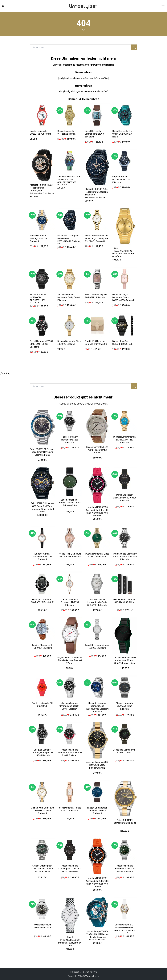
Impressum (75, 972)
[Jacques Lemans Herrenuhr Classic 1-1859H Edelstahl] (125, 850)
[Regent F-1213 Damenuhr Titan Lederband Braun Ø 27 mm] (70, 636)
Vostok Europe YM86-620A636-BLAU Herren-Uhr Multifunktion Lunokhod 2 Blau (97, 936)
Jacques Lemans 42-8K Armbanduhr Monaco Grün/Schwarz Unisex (125, 660)
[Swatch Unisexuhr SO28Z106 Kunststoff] (42, 115)
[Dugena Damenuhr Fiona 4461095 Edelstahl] (70, 326)
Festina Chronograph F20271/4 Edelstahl (42, 647)
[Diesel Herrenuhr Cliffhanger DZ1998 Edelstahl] (97, 115)
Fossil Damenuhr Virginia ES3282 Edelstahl (97, 647)
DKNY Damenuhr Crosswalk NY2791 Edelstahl (70, 602)
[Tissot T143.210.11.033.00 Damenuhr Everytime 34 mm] (70, 915)
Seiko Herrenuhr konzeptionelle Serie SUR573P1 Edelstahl (97, 602)
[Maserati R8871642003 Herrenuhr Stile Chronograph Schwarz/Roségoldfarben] (42, 165)
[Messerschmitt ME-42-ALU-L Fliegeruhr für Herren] (97, 426)
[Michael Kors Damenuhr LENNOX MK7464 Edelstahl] (42, 792)
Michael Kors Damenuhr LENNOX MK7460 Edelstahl (125, 440)
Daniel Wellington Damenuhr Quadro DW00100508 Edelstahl (124, 297)
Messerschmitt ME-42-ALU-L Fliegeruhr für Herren (97, 450)
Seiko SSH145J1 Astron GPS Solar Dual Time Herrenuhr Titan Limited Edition (42, 508)
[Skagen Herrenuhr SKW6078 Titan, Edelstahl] (125, 688)
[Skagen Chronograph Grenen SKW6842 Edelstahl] (97, 792)
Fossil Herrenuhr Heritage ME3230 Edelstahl (38, 238)
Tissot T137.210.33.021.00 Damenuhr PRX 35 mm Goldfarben (123, 252)
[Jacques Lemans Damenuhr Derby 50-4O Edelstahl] (70, 279)
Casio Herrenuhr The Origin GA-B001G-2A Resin (122, 134)
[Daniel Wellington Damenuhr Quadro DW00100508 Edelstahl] (125, 279)
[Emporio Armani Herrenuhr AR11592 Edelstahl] (125, 161)
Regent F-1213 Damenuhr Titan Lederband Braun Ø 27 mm (70, 660)
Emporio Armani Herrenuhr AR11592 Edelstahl (122, 179)
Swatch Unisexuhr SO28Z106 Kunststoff (40, 133)
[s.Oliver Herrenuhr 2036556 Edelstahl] (42, 909)
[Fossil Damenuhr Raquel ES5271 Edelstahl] (70, 792)
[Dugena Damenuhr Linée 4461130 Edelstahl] (97, 538)
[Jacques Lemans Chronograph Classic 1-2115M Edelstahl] (70, 850)
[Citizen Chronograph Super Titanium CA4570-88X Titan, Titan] (42, 850)
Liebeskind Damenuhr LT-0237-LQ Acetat (125, 751)
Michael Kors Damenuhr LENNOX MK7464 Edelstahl (42, 811)
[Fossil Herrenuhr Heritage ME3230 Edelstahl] (42, 220)
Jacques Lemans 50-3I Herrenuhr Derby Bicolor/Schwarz (97, 765)
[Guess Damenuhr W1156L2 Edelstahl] (70, 115)
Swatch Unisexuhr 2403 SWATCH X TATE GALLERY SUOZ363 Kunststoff (69, 181)
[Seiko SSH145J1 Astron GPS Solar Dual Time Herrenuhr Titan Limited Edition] (42, 483)
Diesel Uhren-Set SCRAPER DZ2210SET (123, 343)
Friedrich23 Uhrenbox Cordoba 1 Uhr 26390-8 (96, 343)
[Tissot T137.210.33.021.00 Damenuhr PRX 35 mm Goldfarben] (125, 226)
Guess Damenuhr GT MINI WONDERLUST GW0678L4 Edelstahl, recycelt (125, 929)
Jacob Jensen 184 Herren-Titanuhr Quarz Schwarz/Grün (70, 503)
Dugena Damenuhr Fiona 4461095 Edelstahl (69, 343)
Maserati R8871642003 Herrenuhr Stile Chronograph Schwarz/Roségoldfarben (42, 189)
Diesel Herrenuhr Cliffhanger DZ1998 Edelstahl (94, 134)
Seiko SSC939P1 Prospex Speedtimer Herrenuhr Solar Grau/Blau (42, 452)
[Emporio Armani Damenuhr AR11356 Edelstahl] (42, 538)
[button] (3, 6)
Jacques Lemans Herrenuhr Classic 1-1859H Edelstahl (125, 869)
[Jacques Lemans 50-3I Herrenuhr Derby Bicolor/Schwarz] (97, 740)
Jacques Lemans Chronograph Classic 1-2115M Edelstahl (70, 869)
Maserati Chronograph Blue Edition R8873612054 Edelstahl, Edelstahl (69, 240)
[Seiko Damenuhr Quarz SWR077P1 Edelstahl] (97, 279)
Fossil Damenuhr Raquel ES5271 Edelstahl (70, 809)
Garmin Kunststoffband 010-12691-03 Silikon (125, 601)
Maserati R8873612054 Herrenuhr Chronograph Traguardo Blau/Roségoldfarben (96, 193)
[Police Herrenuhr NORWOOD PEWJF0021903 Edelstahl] (42, 279)
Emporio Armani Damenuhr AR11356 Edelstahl (42, 557)
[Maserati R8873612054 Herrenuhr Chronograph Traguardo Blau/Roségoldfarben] (97, 167)
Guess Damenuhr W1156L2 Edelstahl (67, 133)
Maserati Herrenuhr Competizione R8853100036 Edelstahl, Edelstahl (97, 707)
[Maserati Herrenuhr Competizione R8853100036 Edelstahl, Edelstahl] (97, 688)
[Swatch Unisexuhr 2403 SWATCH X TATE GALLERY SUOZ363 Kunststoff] (70, 161)
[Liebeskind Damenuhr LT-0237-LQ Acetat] (125, 734)
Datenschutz (90, 972)
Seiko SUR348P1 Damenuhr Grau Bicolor (125, 822)
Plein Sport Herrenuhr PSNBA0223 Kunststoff (42, 601)
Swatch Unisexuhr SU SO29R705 (42, 705)
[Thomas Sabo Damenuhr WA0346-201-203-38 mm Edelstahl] (125, 538)
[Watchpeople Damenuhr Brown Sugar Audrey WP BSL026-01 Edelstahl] (97, 220)
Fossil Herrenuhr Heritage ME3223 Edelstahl (70, 440)
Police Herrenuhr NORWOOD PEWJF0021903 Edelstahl (38, 299)
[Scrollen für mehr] (83, 30)
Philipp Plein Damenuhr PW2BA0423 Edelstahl (70, 555)
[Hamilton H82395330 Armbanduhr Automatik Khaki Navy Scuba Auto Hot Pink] (97, 485)
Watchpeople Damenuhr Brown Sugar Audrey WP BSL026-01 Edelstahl (97, 238)
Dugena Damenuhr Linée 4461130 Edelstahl (97, 555)
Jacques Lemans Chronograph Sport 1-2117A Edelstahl (42, 753)
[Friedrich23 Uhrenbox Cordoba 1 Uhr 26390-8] (97, 326)
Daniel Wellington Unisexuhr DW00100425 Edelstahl (125, 498)
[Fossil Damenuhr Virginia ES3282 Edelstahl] (97, 629)
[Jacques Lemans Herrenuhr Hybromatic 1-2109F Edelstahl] (70, 734)
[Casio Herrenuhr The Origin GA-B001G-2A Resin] (125, 115)
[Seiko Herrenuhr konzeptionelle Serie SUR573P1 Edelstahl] (97, 584)
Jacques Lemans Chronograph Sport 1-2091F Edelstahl (70, 706)
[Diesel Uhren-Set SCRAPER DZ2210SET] (125, 326)
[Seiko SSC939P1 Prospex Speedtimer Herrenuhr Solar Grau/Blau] (42, 427)
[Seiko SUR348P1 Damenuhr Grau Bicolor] (125, 798)
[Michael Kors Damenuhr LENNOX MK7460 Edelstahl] (125, 421)
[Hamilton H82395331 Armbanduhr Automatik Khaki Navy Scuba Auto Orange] (97, 856)
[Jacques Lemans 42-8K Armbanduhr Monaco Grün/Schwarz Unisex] (125, 636)
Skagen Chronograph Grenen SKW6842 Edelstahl (97, 811)
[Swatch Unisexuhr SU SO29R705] (42, 688)
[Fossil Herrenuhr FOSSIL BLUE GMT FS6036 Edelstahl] (42, 326)
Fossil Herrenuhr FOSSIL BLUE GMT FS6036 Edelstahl (42, 344)
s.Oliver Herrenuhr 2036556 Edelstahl (42, 926)
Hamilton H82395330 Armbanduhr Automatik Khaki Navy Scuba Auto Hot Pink (97, 511)
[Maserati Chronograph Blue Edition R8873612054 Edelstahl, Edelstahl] (70, 220)
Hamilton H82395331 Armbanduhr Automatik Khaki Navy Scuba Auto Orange (97, 882)
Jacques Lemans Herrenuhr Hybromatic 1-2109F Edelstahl (70, 753)
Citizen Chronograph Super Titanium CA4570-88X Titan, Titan (42, 869)
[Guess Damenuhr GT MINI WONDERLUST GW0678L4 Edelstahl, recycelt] (125, 909)
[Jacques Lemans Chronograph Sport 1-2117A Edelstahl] (42, 734)
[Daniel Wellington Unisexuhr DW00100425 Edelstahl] (125, 479)
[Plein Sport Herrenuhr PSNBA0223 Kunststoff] (42, 584)
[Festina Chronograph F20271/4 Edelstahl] (42, 629)
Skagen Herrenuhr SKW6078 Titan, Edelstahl (125, 706)
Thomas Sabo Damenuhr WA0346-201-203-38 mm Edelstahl (125, 557)
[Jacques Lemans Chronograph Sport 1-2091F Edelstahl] (70, 688)
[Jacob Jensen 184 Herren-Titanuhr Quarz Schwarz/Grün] (70, 482)
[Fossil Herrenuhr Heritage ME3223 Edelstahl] (70, 421)
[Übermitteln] (134, 47)
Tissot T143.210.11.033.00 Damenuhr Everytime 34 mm (70, 941)
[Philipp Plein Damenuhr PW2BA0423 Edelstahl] (70, 538)
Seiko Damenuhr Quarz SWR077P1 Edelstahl (96, 296)
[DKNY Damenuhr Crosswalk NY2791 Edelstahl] (70, 584)
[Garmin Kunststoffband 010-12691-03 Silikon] (125, 584)
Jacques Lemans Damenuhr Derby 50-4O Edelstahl (69, 297)
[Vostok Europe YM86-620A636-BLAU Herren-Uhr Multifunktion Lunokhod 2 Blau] (97, 913)
